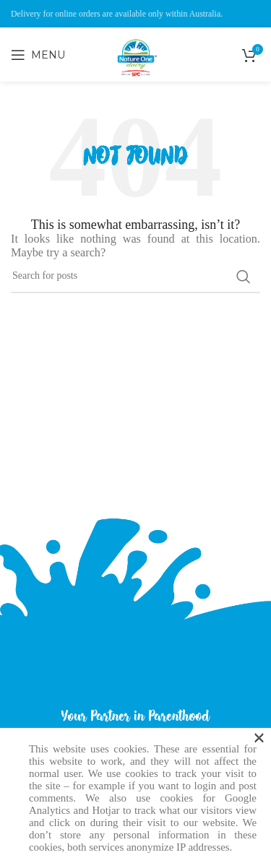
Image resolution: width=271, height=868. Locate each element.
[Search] (135, 277)
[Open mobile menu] (38, 55)
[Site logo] (136, 87)
